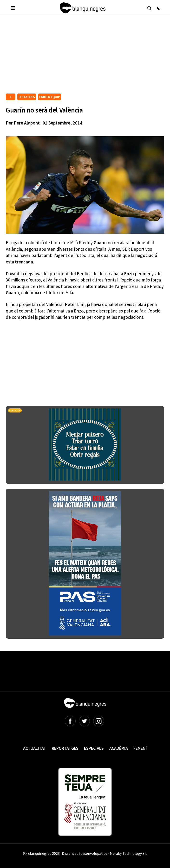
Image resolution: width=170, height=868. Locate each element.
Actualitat (35, 748)
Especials (94, 748)
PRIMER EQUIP (50, 97)
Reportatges (65, 748)
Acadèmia (119, 748)
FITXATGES (27, 97)
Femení (140, 748)
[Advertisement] (88, 56)
